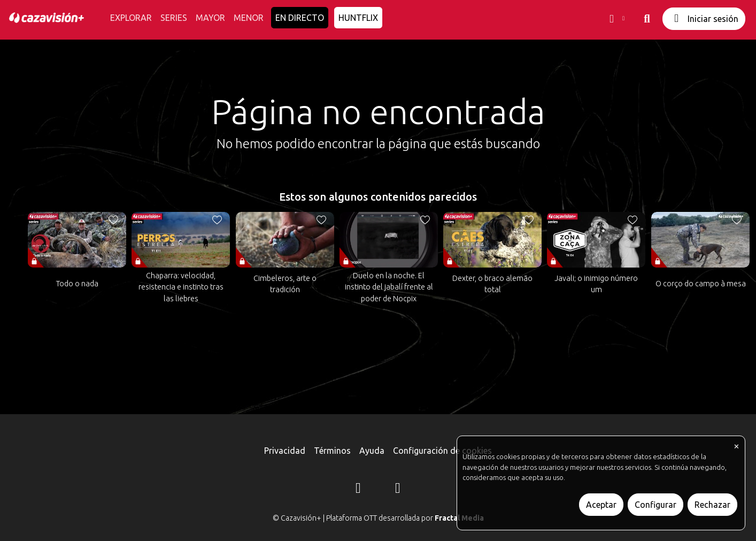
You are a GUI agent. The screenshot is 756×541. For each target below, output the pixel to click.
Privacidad (285, 451)
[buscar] (647, 19)
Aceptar (601, 505)
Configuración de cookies (442, 451)
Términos (332, 451)
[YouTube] (398, 490)
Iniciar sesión (704, 18)
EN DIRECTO (300, 18)
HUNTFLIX (358, 18)
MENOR (249, 18)
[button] (616, 19)
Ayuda (372, 451)
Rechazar (712, 505)
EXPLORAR (131, 18)
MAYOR (210, 18)
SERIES (174, 18)
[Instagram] (358, 490)
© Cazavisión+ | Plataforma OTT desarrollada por (378, 518)
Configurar (655, 505)
